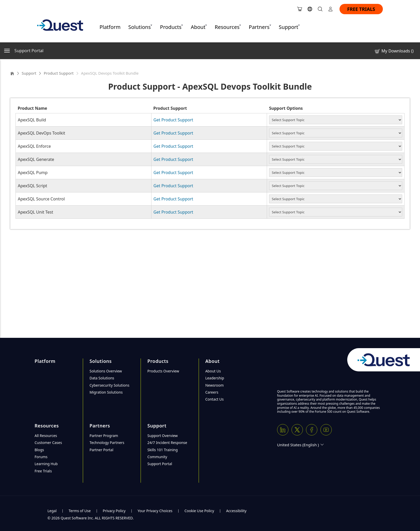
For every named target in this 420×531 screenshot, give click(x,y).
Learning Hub (46, 464)
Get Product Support (173, 120)
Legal (52, 511)
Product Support (59, 73)
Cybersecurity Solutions (109, 385)
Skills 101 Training (163, 450)
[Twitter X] (297, 430)
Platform (110, 27)
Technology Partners (107, 443)
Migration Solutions (106, 392)
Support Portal (160, 464)
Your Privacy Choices (155, 511)
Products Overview (163, 371)
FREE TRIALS (361, 9)
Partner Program (104, 436)
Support (29, 73)
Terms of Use (80, 511)
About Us (213, 371)
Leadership (215, 378)
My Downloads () (394, 51)
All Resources (46, 436)
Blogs (39, 450)
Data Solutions (102, 378)
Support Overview (163, 436)
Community (157, 457)
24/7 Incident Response (167, 443)
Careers (212, 392)
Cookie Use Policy (199, 511)
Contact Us (215, 399)
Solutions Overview (106, 371)
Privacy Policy (114, 511)
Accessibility (236, 511)
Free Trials (43, 471)
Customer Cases (48, 443)
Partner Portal (101, 450)
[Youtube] (326, 430)
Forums (41, 457)
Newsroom (215, 385)
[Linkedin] (283, 430)
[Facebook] (312, 430)
